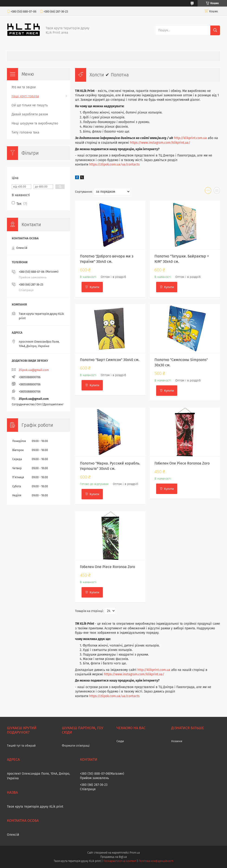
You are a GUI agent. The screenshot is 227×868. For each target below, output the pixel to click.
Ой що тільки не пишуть (30, 105)
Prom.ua (135, 853)
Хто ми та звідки (24, 87)
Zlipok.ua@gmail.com (34, 370)
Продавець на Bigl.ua (113, 857)
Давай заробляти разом (30, 114)
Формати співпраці (76, 746)
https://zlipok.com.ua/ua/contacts (114, 164)
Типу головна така (25, 132)
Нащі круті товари (25, 96)
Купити (95, 287)
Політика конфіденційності (156, 861)
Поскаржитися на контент (120, 861)
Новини (177, 741)
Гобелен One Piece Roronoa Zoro (182, 463)
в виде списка (217, 192)
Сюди (120, 741)
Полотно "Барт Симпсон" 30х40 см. (110, 360)
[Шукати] (215, 30)
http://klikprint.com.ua (190, 138)
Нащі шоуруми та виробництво (35, 123)
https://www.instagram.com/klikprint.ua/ (160, 143)
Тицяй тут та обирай (21, 746)
